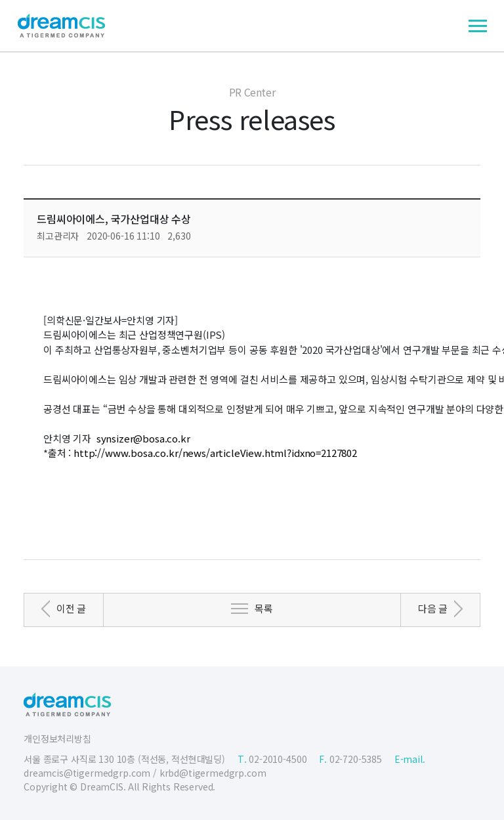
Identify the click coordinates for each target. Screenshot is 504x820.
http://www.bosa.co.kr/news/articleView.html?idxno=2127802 (215, 453)
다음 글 (433, 608)
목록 (264, 608)
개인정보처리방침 (57, 739)
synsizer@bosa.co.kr (143, 438)
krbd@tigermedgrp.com (213, 773)
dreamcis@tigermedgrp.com (87, 773)
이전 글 (71, 608)
